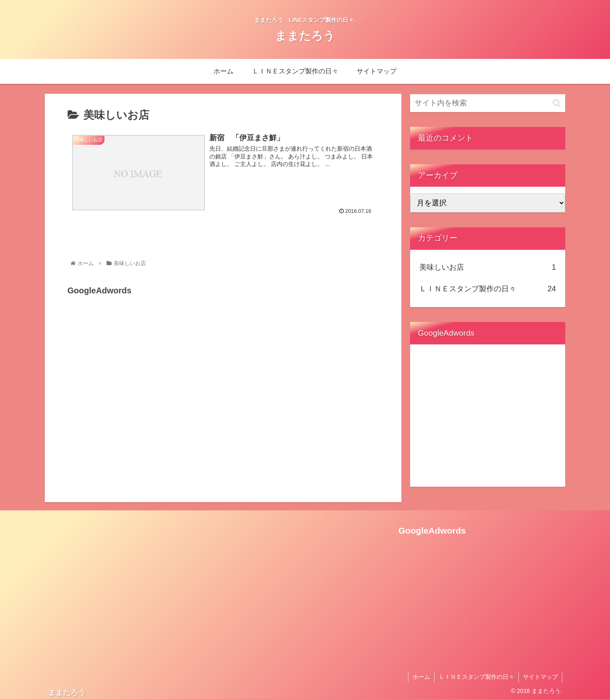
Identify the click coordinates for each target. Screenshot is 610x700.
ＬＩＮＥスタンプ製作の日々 (488, 289)
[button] (557, 103)
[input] (488, 103)
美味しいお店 (488, 267)
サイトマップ (540, 677)
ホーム (421, 677)
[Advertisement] (130, 350)
